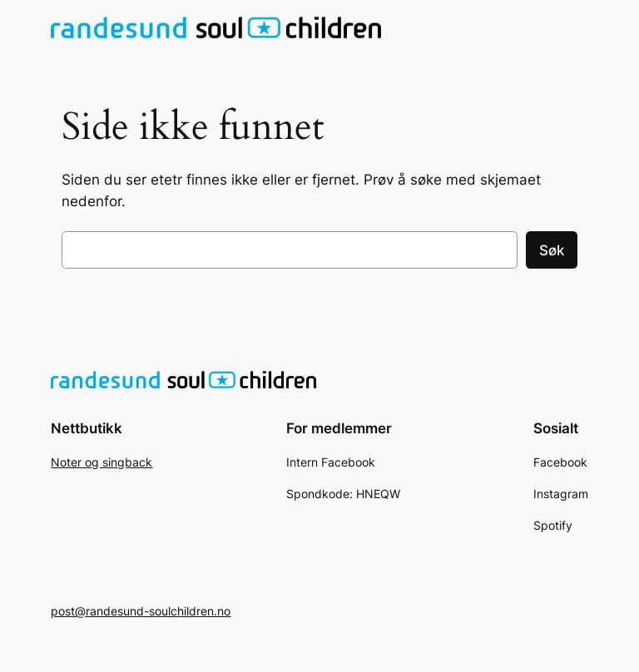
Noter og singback (102, 462)
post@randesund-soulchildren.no (141, 611)
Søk (552, 250)
